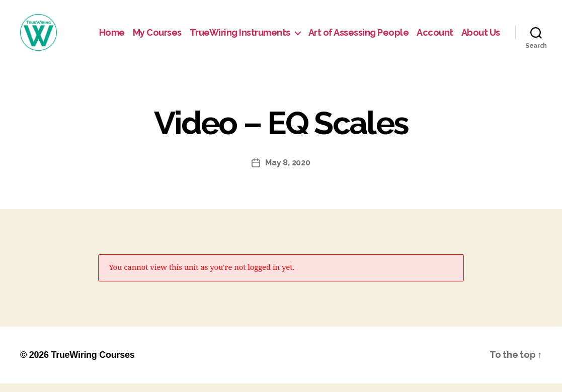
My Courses (157, 36)
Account (435, 36)
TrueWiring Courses (93, 363)
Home (112, 36)
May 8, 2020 (288, 171)
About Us (481, 36)
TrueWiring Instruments (240, 36)
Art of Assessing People (359, 36)
